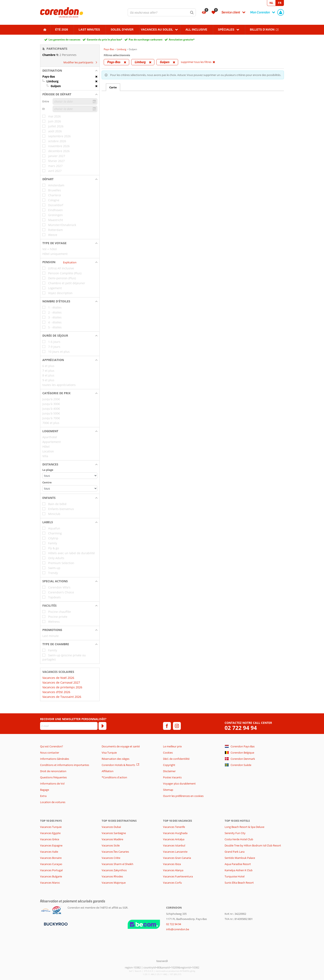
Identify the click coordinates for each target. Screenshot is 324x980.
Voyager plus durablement (179, 784)
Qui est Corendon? (52, 746)
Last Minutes (89, 30)
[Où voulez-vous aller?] (162, 12)
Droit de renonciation (53, 771)
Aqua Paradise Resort (238, 864)
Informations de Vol (52, 784)
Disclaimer (169, 771)
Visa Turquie (109, 753)
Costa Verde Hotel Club (239, 839)
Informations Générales (55, 759)
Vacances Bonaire (51, 858)
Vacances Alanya (173, 870)
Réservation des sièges (116, 759)
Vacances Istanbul (174, 845)
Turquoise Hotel (235, 876)
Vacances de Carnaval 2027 (61, 682)
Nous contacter (50, 753)
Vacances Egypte (50, 833)
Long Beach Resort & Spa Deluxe (244, 827)
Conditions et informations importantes (65, 765)
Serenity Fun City (235, 833)
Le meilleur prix (172, 746)
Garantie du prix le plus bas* (105, 40)
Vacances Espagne (51, 845)
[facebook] (167, 726)
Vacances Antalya (174, 839)
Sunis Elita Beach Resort (239, 883)
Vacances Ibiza (172, 864)
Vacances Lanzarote (175, 852)
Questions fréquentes (53, 777)
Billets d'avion (262, 30)
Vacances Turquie (51, 827)
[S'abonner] (102, 726)
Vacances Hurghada (175, 833)
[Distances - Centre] (70, 488)
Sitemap (168, 790)
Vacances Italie (49, 852)
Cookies (168, 753)
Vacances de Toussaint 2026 (62, 697)
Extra (43, 796)
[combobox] (162, 12)
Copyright (169, 765)
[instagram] (177, 726)
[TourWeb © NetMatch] (162, 961)
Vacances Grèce (50, 839)
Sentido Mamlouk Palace (240, 858)
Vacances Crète (111, 858)
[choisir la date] (75, 101)
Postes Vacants (172, 777)
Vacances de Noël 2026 (58, 678)
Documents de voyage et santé (121, 746)
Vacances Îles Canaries (115, 852)
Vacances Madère (112, 839)
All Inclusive (196, 30)
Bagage (45, 790)
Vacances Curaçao (51, 864)
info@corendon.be (178, 929)
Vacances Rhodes (112, 876)
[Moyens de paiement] (55, 924)
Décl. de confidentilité (176, 759)
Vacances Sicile (111, 845)
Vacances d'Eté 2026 (56, 692)
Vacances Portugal (51, 870)
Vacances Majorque (114, 883)
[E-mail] (69, 726)
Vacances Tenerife (174, 827)
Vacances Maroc (50, 883)
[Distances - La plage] (70, 476)
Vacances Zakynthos (114, 870)
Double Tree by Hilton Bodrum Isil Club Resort (253, 845)
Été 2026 (62, 30)
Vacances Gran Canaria (177, 858)
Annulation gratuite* (182, 40)
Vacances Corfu (172, 883)
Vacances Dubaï (111, 827)
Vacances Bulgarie (51, 876)
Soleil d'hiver (122, 30)
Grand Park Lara (235, 852)
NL (271, 3)
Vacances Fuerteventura (178, 876)
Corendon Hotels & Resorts (118, 765)
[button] (70, 71)
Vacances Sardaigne (114, 833)
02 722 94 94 (241, 728)
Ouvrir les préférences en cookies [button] (183, 796)
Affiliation (108, 771)
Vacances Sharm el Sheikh (117, 864)
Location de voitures (53, 802)
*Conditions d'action (114, 777)
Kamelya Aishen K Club (239, 870)
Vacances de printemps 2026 (62, 687)
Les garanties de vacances (64, 40)
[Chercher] (192, 12)
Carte (113, 87)
